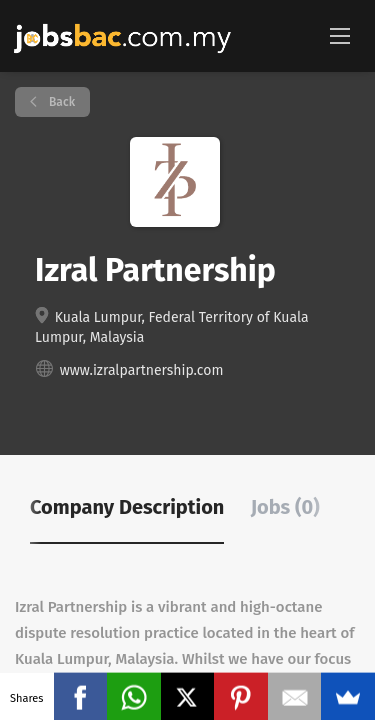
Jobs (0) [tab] (285, 507)
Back (60, 102)
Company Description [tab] (127, 507)
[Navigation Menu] (340, 35)
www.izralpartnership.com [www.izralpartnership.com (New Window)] (142, 370)
